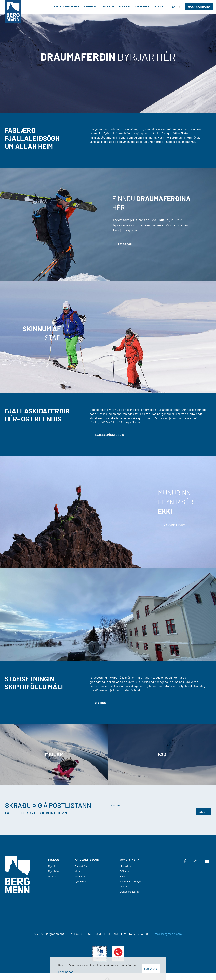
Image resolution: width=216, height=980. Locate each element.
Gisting (100, 703)
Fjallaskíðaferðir (109, 435)
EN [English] (174, 6)
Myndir (52, 866)
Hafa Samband (199, 6)
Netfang (116, 805)
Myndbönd (54, 871)
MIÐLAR (53, 859)
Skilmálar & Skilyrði (131, 881)
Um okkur (126, 866)
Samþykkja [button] (151, 968)
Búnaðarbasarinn (130, 891)
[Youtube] (207, 861)
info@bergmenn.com (168, 934)
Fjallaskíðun (81, 866)
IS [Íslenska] (179, 6)
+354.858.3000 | (141, 934)
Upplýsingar (130, 859)
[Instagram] (195, 861)
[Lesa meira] (108, 512)
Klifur (78, 871)
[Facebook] (185, 861)
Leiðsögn (125, 244)
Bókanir (125, 871)
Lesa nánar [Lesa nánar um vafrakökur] (66, 972)
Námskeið (80, 876)
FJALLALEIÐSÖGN (87, 859)
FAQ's (123, 876)
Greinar (52, 876)
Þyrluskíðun (81, 881)
